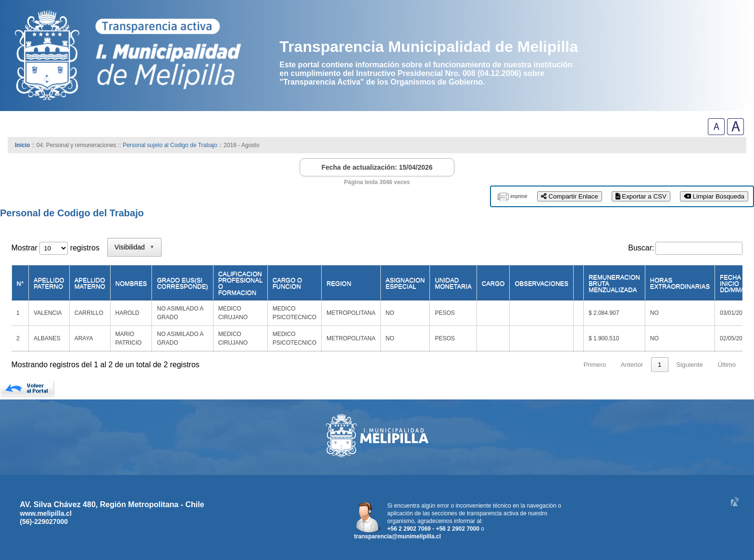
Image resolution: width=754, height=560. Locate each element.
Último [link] (727, 365)
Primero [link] (595, 365)
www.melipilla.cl (46, 513)
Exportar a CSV (641, 196)
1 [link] (660, 365)
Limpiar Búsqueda (714, 196)
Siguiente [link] (690, 365)
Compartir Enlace (570, 196)
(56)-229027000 (44, 522)
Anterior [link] (632, 365)
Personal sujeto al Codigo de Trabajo (170, 145)
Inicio (22, 145)
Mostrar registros (56, 248)
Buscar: (641, 248)
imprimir (519, 196)
